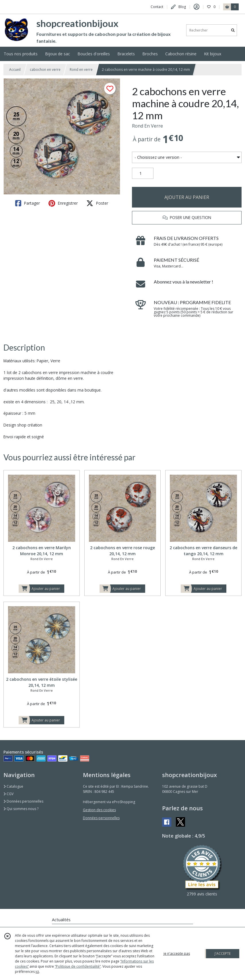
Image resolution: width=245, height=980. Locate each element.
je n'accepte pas (177, 953)
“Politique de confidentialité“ (78, 966)
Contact (157, 7)
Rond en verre (81, 70)
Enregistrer (63, 203)
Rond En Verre (147, 126)
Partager (28, 203)
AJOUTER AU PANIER (187, 197)
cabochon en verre (45, 70)
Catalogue (13, 786)
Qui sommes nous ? (21, 809)
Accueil (15, 70)
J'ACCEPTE (223, 953)
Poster (97, 203)
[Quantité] (143, 173)
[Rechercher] (233, 30)
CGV (8, 794)
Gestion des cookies (99, 810)
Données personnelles (23, 801)
